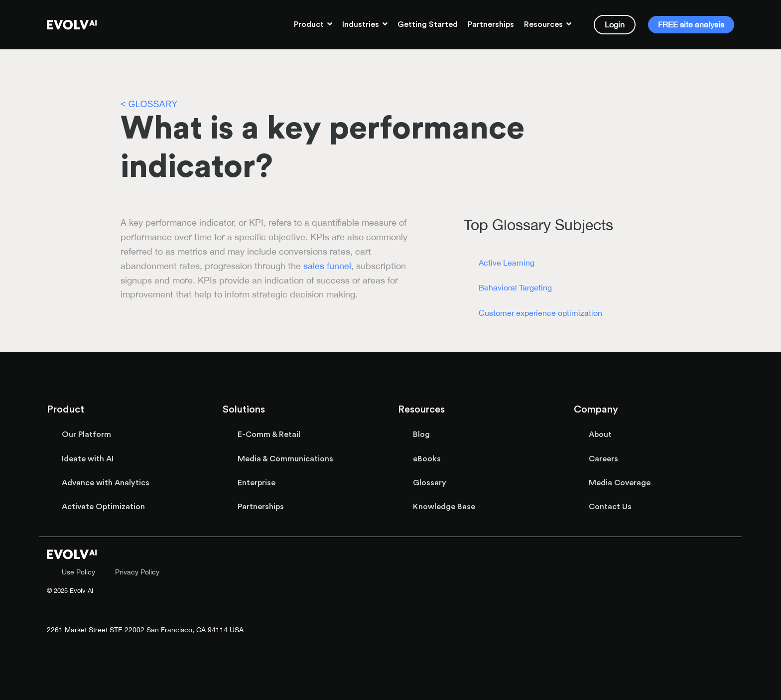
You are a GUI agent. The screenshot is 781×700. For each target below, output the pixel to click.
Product (310, 24)
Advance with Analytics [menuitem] (106, 483)
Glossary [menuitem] (430, 483)
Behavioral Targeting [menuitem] (515, 287)
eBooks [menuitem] (427, 459)
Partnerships (491, 24)
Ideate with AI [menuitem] (88, 459)
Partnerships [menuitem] (261, 507)
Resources (544, 24)
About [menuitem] (600, 434)
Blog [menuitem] (421, 434)
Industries (362, 24)
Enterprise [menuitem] (257, 483)
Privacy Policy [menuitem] (137, 572)
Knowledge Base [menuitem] (444, 507)
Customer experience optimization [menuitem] (540, 313)
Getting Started (428, 24)
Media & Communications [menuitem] (285, 459)
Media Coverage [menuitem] (620, 483)
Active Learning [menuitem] (507, 263)
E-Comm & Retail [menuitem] (269, 434)
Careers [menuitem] (603, 459)
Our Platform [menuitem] (86, 434)
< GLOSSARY (149, 104)
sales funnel (327, 266)
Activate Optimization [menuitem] (103, 507)
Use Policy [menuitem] (78, 572)
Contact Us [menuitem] (610, 507)
